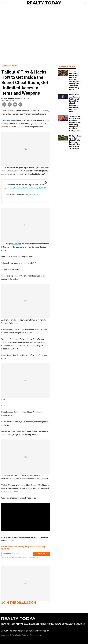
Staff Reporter (9, 99)
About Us (5, 631)
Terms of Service (28, 631)
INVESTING (33, 624)
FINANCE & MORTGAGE (47, 624)
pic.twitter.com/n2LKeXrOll (36, 188)
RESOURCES (80, 624)
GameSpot (16, 244)
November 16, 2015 (31, 194)
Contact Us (15, 631)
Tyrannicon (6, 120)
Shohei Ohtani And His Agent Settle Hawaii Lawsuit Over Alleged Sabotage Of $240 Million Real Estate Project (74, 103)
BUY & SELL (23, 624)
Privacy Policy (35, 557)
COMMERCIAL (12, 624)
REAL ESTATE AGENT (66, 624)
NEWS (4, 624)
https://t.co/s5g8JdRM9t (18, 188)
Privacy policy (42, 631)
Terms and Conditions (22, 557)
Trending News (10, 66)
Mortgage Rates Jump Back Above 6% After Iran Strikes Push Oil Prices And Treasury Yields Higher (75, 142)
